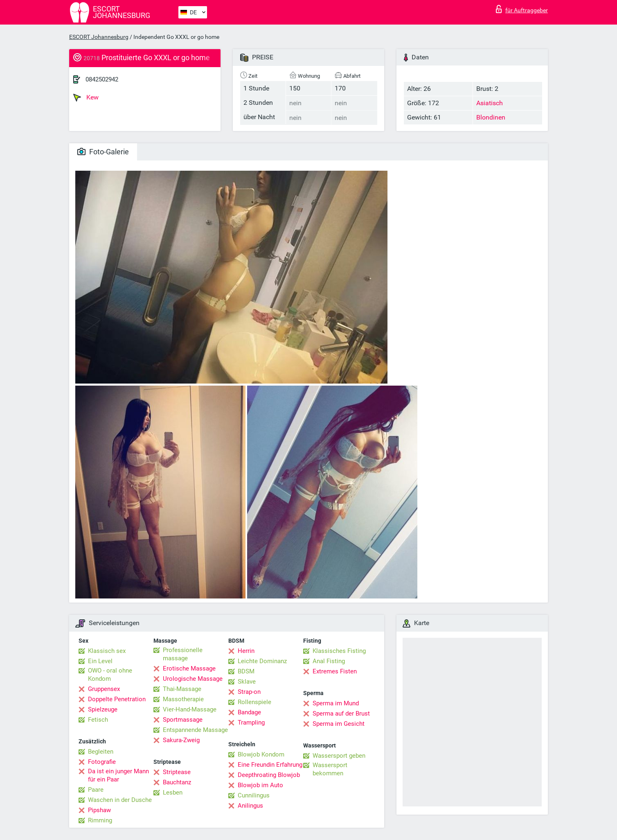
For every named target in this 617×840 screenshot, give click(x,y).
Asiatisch (490, 103)
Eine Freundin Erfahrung (270, 765)
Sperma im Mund (336, 703)
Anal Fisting (329, 661)
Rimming (100, 820)
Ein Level (100, 661)
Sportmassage (183, 720)
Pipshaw (99, 810)
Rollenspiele (254, 702)
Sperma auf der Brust (341, 714)
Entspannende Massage (195, 730)
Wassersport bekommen (330, 769)
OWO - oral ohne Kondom (110, 675)
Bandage (249, 712)
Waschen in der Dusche (120, 800)
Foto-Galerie (103, 152)
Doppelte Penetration (117, 699)
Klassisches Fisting (339, 651)
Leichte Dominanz (262, 661)
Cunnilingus (254, 795)
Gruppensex (104, 689)
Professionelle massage (183, 654)
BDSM (246, 671)
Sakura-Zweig (181, 740)
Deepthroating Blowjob (269, 775)
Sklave (247, 682)
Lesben (173, 793)
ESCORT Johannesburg (99, 37)
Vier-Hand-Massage (190, 709)
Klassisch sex (107, 651)
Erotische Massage (189, 668)
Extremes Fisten (335, 671)
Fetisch (98, 720)
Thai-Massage (182, 689)
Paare (96, 790)
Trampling (251, 723)
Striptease (177, 772)
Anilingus (250, 806)
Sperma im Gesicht (339, 724)
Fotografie (102, 762)
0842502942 (102, 79)
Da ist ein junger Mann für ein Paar (118, 775)
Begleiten (101, 752)
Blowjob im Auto (260, 785)
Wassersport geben (339, 756)
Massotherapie (183, 699)
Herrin (246, 651)
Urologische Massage (193, 679)
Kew (86, 97)
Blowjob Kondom (261, 754)
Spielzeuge (103, 709)
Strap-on (249, 692)
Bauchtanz (177, 782)
